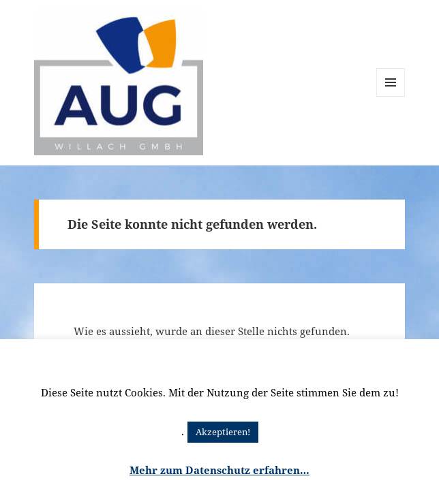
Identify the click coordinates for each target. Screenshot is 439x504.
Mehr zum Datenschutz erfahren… (219, 470)
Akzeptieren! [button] (223, 432)
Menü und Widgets (391, 96)
